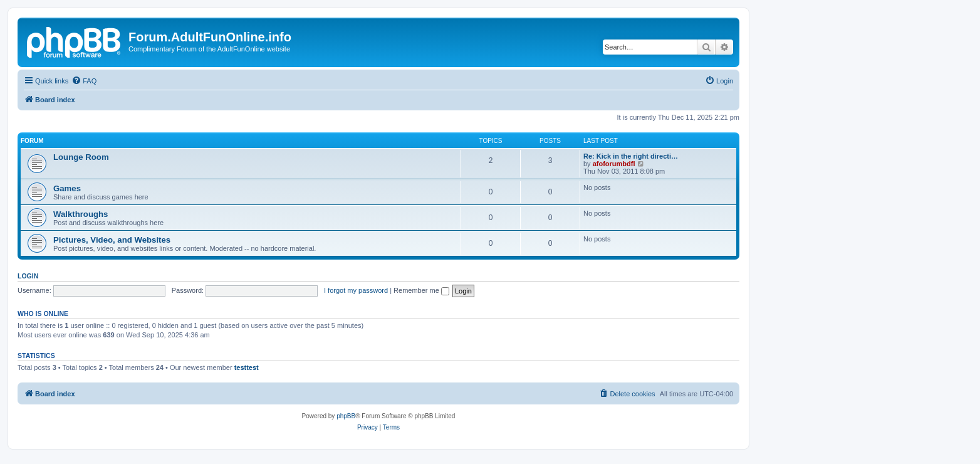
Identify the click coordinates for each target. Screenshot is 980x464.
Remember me (421, 290)
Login (28, 276)
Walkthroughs (81, 214)
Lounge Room (81, 157)
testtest (247, 367)
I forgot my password (356, 290)
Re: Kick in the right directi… (631, 156)
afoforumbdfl (614, 164)
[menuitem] (84, 81)
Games (67, 188)
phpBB (346, 416)
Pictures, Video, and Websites (112, 240)
